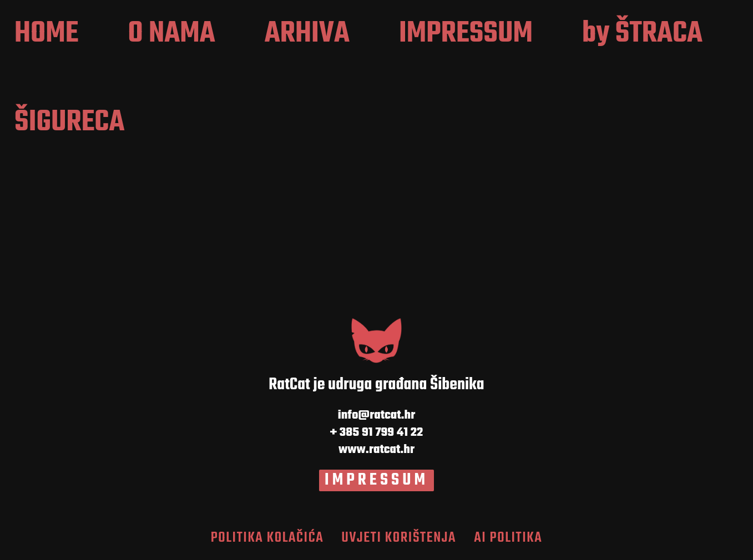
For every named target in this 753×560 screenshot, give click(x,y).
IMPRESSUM (376, 480)
